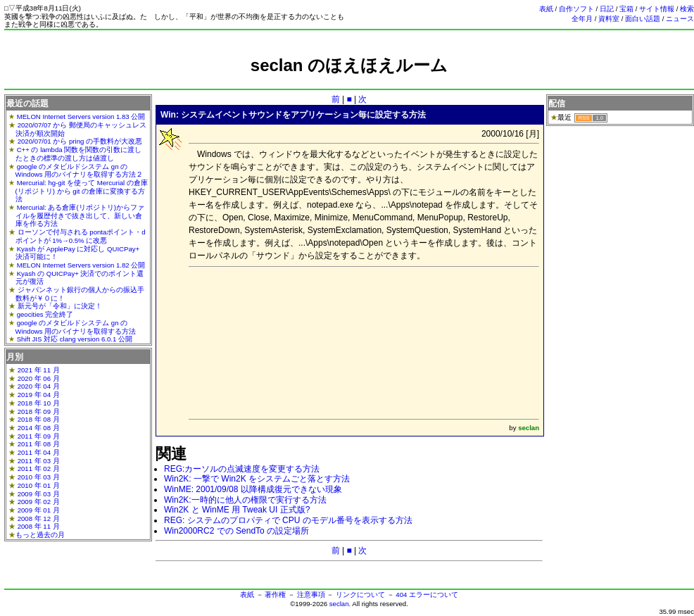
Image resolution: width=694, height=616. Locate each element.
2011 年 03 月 (39, 461)
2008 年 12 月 (39, 518)
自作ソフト (576, 9)
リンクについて (360, 595)
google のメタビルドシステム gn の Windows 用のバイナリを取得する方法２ (80, 171)
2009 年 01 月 (39, 510)
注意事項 (311, 595)
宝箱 (626, 9)
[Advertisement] (283, 341)
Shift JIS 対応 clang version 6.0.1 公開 (75, 339)
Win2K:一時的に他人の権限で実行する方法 (245, 500)
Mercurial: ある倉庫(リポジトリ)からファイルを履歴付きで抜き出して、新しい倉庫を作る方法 (80, 215)
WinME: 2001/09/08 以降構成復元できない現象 (253, 489)
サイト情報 (657, 9)
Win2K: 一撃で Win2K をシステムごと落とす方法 (257, 479)
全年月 (582, 19)
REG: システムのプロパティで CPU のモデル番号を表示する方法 (288, 520)
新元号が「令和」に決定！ (60, 306)
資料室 (609, 19)
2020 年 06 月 (39, 378)
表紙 (546, 9)
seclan (339, 604)
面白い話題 (643, 19)
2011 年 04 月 (39, 452)
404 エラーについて (427, 595)
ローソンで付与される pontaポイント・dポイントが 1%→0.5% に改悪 (81, 236)
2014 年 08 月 (39, 428)
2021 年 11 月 (39, 370)
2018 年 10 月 (39, 403)
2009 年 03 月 (39, 494)
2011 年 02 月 (39, 469)
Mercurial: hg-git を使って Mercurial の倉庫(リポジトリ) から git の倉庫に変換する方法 (82, 191)
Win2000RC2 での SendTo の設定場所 (236, 531)
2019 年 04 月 (39, 395)
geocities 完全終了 (45, 314)
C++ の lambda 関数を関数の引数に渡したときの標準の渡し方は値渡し (79, 154)
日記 (607, 9)
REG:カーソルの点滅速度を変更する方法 (242, 469)
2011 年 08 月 (39, 444)
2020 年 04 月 (39, 386)
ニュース (680, 19)
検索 (687, 9)
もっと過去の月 (40, 535)
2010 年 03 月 (39, 477)
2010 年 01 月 (39, 485)
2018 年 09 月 (39, 411)
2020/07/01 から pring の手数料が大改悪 (80, 141)
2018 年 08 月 (39, 419)
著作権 (275, 595)
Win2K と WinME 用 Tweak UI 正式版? (237, 510)
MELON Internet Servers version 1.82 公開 (81, 265)
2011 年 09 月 (39, 436)
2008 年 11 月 (39, 526)
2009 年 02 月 (39, 502)
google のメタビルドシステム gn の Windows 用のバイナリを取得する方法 (76, 327)
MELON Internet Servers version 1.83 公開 (81, 117)
